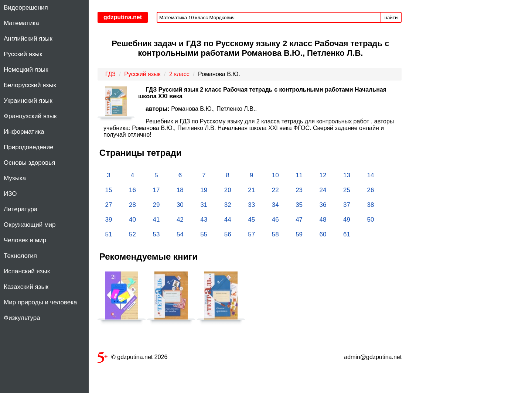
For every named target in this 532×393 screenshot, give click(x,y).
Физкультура (22, 318)
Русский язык (23, 54)
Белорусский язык (30, 85)
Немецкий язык (26, 70)
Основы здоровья (29, 163)
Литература (21, 209)
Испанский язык (27, 271)
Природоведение (29, 147)
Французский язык (30, 116)
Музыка (15, 178)
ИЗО (10, 194)
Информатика (24, 132)
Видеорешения (26, 8)
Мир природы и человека (40, 302)
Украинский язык (28, 101)
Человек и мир (25, 240)
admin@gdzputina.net (373, 357)
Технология (20, 256)
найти (391, 18)
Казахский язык (26, 287)
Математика (21, 23)
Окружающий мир (30, 225)
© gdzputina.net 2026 (132, 358)
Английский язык (28, 39)
